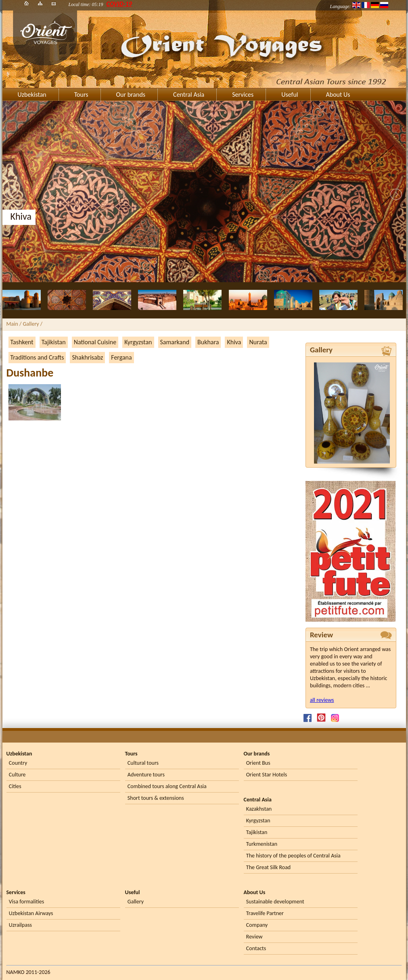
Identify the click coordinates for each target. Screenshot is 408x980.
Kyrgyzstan (138, 342)
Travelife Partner (265, 913)
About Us (338, 95)
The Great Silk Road (268, 867)
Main (12, 324)
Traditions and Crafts (37, 357)
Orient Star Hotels (267, 775)
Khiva (234, 342)
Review (254, 937)
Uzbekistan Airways (31, 913)
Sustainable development (275, 902)
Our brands (131, 95)
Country (18, 763)
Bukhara (208, 342)
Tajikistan (54, 342)
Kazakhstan (259, 809)
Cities (15, 786)
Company (257, 925)
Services (243, 95)
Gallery (136, 902)
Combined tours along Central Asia (167, 786)
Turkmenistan (262, 844)
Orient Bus (258, 763)
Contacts (256, 948)
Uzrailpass (20, 925)
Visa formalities (26, 902)
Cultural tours (143, 763)
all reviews (322, 700)
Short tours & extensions (156, 798)
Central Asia (189, 95)
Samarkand (175, 342)
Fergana (121, 357)
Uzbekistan (32, 95)
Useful (290, 95)
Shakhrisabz (87, 357)
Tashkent (22, 342)
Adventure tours (146, 775)
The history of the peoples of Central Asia (293, 856)
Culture (17, 775)
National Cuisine (95, 342)
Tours (81, 95)
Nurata (258, 342)
